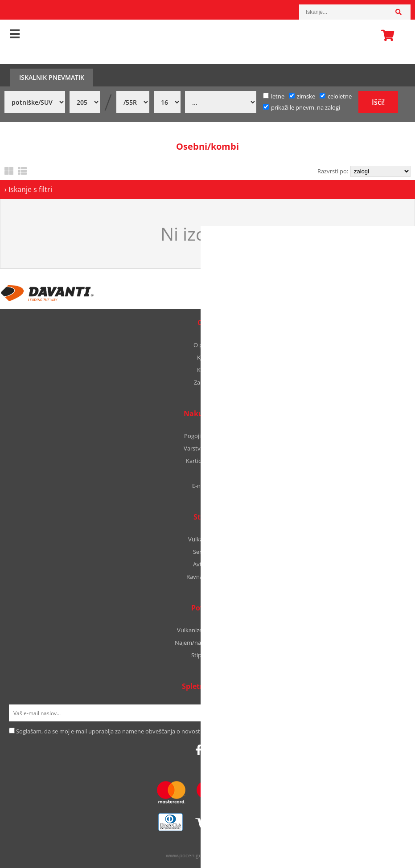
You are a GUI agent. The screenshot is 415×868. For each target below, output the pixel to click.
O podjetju (207, 345)
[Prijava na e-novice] (395, 713)
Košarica (385, 35)
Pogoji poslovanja (207, 436)
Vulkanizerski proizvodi (207, 630)
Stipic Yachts (208, 655)
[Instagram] (211, 750)
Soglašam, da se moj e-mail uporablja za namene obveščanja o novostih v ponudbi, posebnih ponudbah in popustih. (170, 731)
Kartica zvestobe (208, 461)
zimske (302, 96)
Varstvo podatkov (207, 448)
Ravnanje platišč (208, 577)
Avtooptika (208, 564)
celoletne (336, 96)
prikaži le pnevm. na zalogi (306, 107)
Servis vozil (207, 552)
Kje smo (207, 357)
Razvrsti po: (333, 171)
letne (274, 96)
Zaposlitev (207, 382)
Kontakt (208, 370)
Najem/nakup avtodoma (207, 643)
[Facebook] (199, 750)
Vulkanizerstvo (208, 539)
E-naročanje (208, 486)
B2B (207, 473)
